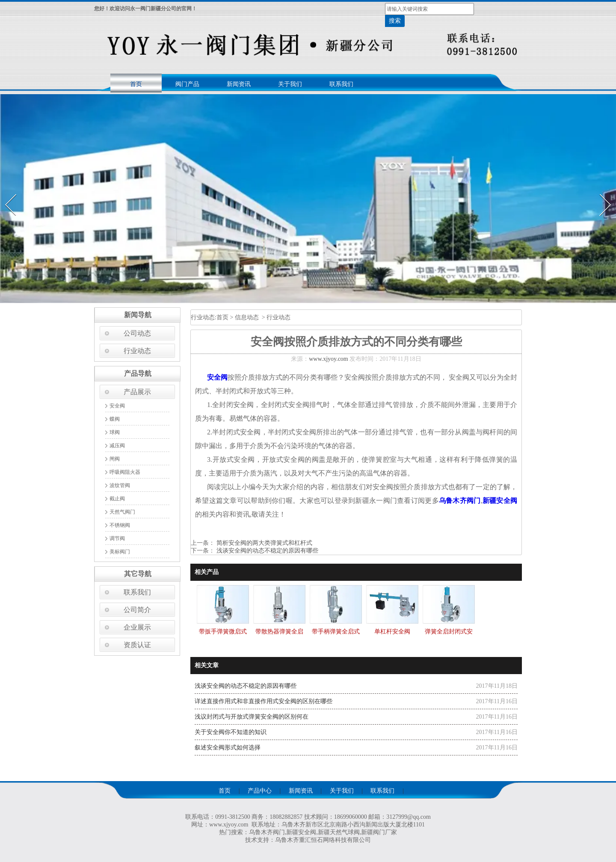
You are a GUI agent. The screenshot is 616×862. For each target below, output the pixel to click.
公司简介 (137, 610)
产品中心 (260, 791)
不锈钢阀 (120, 525)
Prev (6, 192)
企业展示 (137, 627)
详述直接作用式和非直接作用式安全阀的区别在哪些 (264, 701)
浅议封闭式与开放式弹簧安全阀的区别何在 (252, 717)
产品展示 (137, 392)
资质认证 (137, 645)
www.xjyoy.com (329, 359)
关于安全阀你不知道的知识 (231, 732)
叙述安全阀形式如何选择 (228, 748)
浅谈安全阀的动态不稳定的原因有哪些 (267, 551)
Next (600, 192)
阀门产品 (187, 84)
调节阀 (117, 538)
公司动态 (137, 333)
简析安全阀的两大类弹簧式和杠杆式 (264, 543)
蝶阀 (115, 419)
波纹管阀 (120, 485)
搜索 (395, 21)
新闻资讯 (239, 84)
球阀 (115, 432)
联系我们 (341, 84)
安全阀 (117, 406)
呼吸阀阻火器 (125, 472)
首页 (136, 84)
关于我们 (290, 84)
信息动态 (247, 317)
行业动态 (137, 351)
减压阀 (117, 446)
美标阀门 (120, 552)
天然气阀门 (122, 512)
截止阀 (117, 499)
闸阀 (115, 459)
